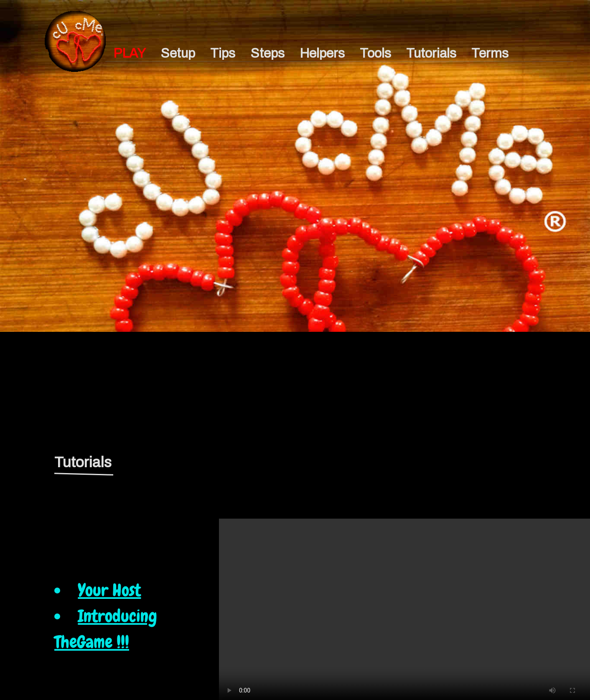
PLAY (129, 53)
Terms (490, 53)
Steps (267, 53)
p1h (75, 38)
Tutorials (431, 53)
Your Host (109, 590)
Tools (375, 53)
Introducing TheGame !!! (106, 629)
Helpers (322, 53)
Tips (223, 53)
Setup (178, 53)
